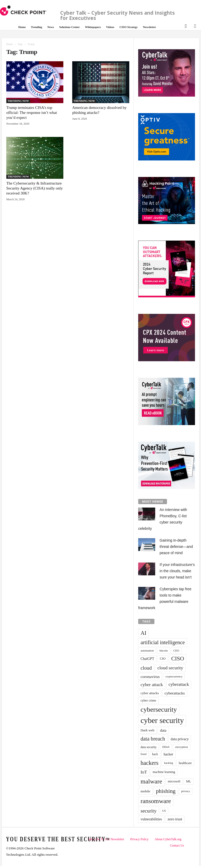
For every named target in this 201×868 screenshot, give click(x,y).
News (51, 27)
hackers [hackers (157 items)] (149, 763)
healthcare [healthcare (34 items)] (185, 763)
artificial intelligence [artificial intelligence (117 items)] (163, 642)
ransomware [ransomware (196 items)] (156, 801)
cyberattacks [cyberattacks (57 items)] (175, 693)
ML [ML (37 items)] (189, 781)
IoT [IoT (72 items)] (144, 772)
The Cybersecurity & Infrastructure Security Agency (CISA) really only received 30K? (35, 188)
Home (22, 27)
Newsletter (149, 27)
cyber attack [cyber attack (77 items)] (152, 685)
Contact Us (177, 845)
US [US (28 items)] (164, 811)
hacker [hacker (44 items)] (168, 754)
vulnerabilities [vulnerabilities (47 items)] (151, 819)
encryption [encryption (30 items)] (181, 747)
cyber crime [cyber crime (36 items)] (148, 700)
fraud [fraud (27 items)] (143, 754)
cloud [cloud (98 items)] (146, 668)
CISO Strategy (129, 27)
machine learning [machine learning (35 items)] (164, 772)
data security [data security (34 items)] (149, 747)
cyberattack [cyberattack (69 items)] (179, 684)
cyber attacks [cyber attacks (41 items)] (150, 693)
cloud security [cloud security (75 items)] (170, 668)
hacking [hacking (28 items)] (169, 763)
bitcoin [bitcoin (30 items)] (163, 650)
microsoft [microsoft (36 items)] (174, 781)
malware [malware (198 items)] (151, 781)
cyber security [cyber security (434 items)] (162, 720)
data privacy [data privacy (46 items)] (180, 739)
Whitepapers (93, 27)
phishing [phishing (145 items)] (166, 791)
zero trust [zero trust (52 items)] (175, 819)
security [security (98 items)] (149, 811)
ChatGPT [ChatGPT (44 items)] (147, 659)
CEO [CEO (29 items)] (176, 650)
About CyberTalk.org (168, 839)
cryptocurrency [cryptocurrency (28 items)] (174, 676)
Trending (37, 27)
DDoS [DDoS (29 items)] (166, 747)
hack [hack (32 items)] (155, 754)
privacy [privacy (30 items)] (186, 791)
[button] (185, 26)
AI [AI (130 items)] (143, 633)
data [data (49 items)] (163, 730)
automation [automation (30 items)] (147, 650)
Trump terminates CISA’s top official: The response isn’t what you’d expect (32, 113)
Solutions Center (69, 27)
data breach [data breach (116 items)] (153, 739)
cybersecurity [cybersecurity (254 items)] (159, 710)
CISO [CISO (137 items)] (178, 659)
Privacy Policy (139, 839)
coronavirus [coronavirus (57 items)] (150, 677)
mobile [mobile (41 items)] (145, 791)
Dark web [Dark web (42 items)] (147, 730)
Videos (110, 27)
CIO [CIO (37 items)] (163, 659)
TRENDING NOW (18, 101)
